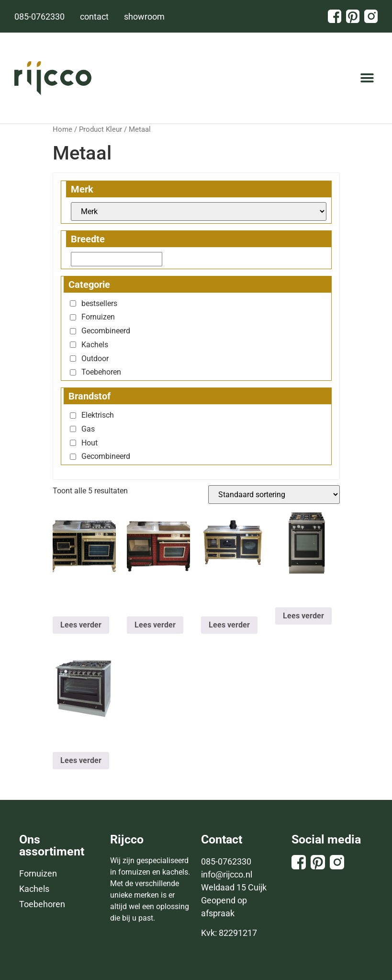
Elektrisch (98, 415)
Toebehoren (101, 372)
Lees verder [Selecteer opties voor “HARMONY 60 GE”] (303, 616)
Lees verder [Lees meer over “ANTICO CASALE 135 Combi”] (155, 625)
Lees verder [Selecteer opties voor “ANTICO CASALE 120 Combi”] (81, 625)
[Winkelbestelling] (274, 495)
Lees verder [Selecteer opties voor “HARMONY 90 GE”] (81, 760)
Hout (90, 443)
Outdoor (95, 359)
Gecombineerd (106, 331)
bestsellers (99, 303)
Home (62, 129)
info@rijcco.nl (227, 874)
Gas (88, 429)
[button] (367, 78)
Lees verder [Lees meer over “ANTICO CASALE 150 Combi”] (229, 625)
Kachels (95, 345)
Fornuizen (98, 317)
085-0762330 (226, 861)
